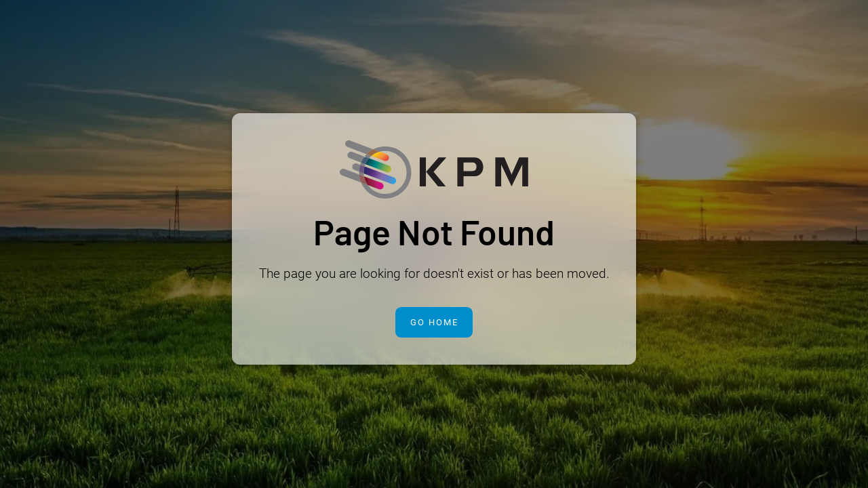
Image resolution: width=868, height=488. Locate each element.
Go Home (434, 322)
